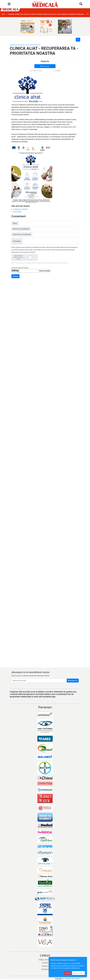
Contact (45, 969)
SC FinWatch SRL (68, 979)
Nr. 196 (25, 45)
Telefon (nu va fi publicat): (22, 234)
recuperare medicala (20, 209)
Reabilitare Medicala (34, 45)
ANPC (78, 979)
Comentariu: (17, 241)
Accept (67, 973)
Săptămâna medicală (16, 45)
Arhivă (45, 963)
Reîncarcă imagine (45, 271)
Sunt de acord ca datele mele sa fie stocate (25, 257)
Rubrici (45, 966)
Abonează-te (73, 680)
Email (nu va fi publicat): (21, 229)
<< (78, 40)
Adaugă (15, 276)
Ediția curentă (45, 960)
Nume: (15, 223)
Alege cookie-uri (78, 973)
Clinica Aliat (17, 212)
